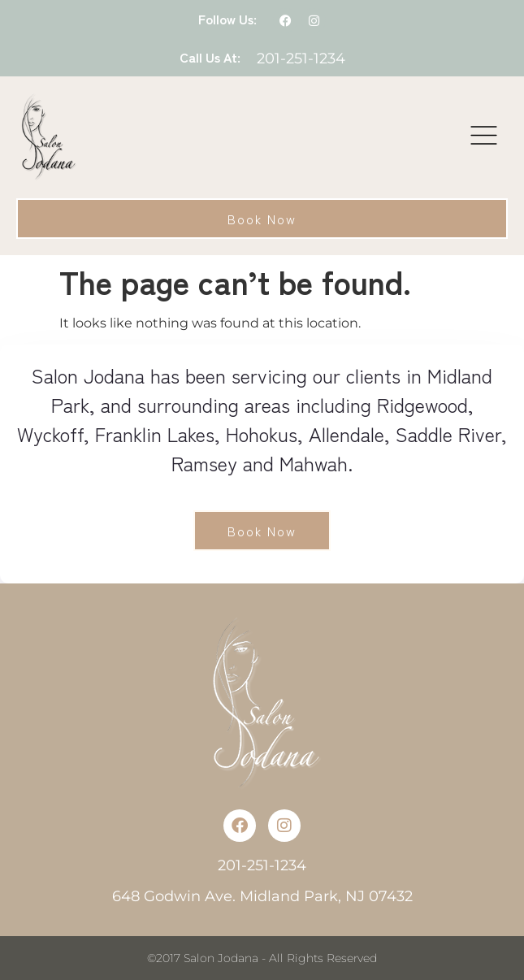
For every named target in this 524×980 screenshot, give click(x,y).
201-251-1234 (301, 59)
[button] (484, 138)
